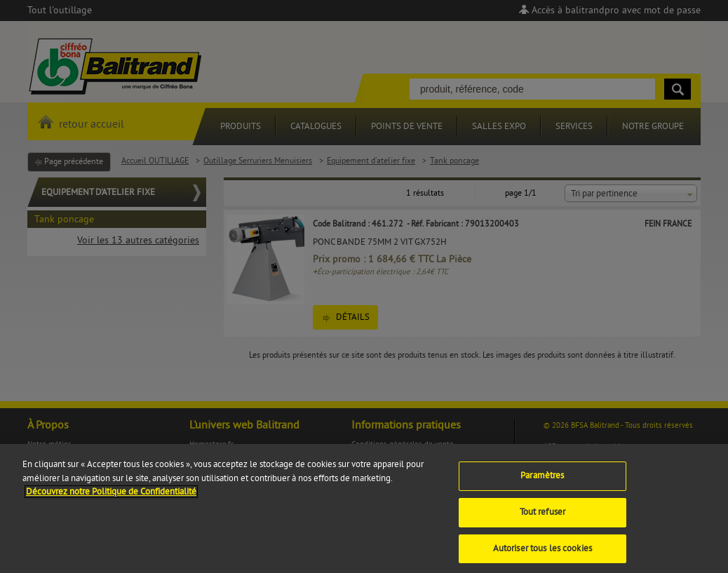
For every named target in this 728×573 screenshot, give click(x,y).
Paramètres (542, 480)
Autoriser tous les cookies (542, 553)
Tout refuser (543, 517)
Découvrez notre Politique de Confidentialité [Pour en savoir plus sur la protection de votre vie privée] (111, 497)
